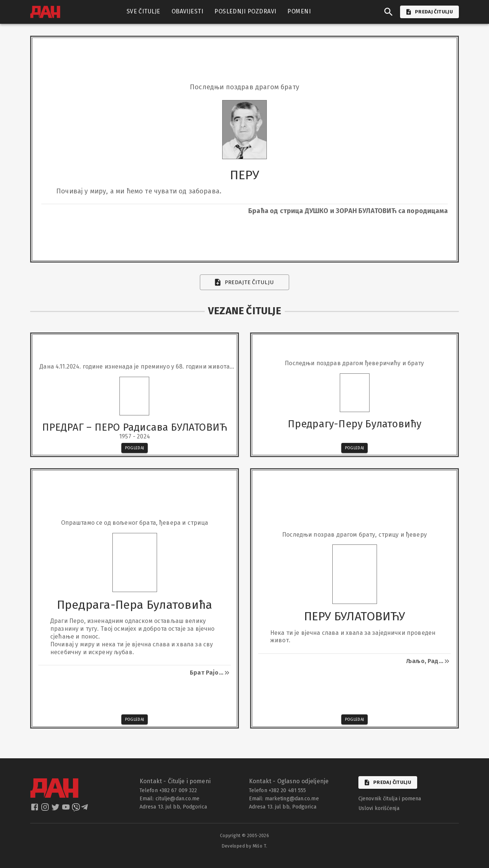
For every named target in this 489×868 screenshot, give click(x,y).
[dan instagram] (46, 809)
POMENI (299, 12)
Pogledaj (135, 448)
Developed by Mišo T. (245, 846)
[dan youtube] (67, 809)
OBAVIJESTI (188, 12)
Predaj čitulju (388, 782)
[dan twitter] (56, 809)
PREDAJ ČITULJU (429, 12)
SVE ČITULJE (143, 12)
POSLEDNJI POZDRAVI (245, 12)
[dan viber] (76, 809)
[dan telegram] (85, 809)
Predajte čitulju (245, 282)
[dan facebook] (35, 809)
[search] (389, 12)
